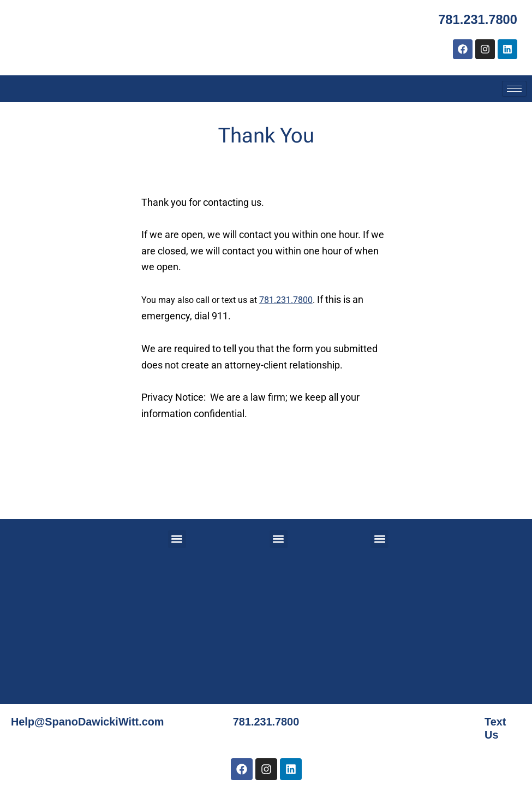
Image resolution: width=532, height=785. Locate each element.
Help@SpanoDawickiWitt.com (88, 722)
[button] (177, 539)
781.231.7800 (477, 19)
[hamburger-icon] (514, 89)
